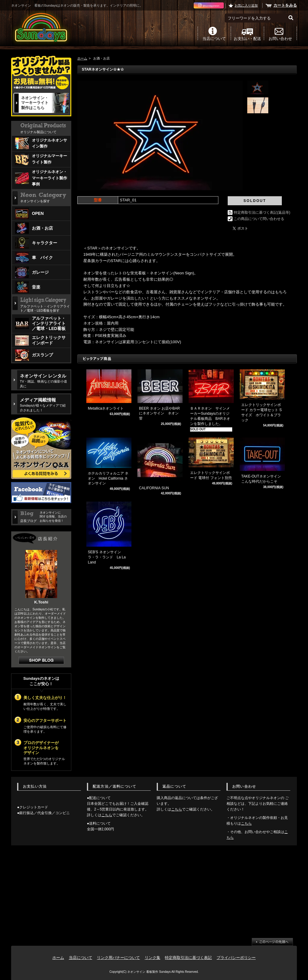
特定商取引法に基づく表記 (188, 958)
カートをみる (285, 5)
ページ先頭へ (272, 942)
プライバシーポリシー (236, 958)
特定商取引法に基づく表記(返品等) (262, 212)
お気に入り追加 (246, 5)
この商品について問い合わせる (259, 219)
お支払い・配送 (247, 38)
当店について (214, 38)
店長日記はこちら (41, 660)
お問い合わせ (280, 38)
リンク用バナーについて (118, 958)
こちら (107, 815)
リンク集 (152, 958)
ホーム (82, 58)
